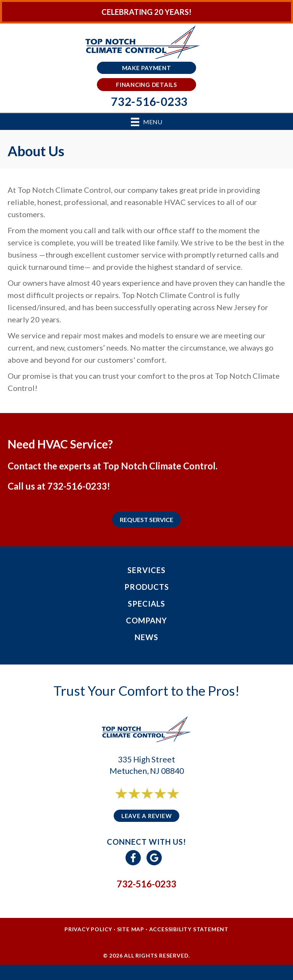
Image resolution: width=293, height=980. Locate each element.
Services (146, 570)
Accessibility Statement (189, 929)
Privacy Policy (88, 929)
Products (147, 587)
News (146, 637)
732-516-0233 (77, 486)
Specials (146, 604)
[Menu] (146, 122)
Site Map (131, 929)
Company (146, 620)
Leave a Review (147, 816)
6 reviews (154, 802)
